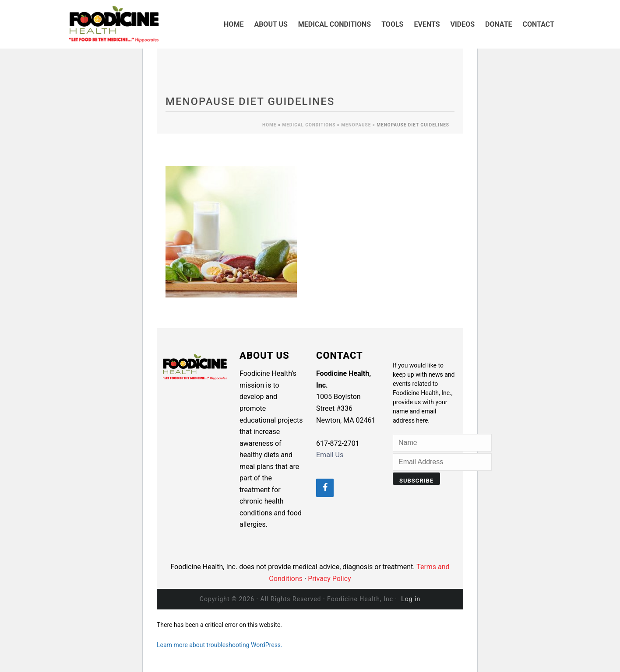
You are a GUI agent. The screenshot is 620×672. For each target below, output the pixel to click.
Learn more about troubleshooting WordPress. (220, 645)
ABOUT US (271, 24)
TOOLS (392, 24)
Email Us (330, 455)
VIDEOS (463, 24)
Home (269, 125)
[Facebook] (325, 488)
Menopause (356, 125)
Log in (411, 599)
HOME (234, 24)
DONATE (499, 24)
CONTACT (539, 24)
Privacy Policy (329, 579)
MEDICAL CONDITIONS (335, 24)
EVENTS (427, 24)
